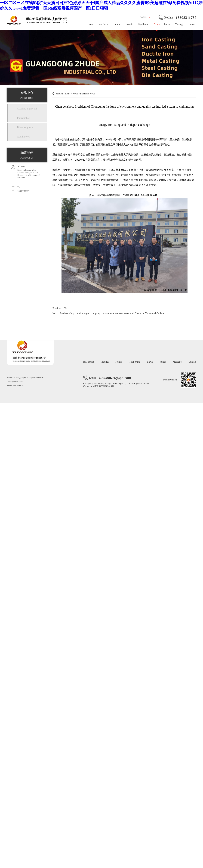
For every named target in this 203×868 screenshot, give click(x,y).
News (157, 24)
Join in (130, 24)
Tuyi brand (143, 24)
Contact (192, 24)
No (65, 308)
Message (179, 24)
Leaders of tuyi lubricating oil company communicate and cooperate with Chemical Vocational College (112, 313)
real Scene (104, 24)
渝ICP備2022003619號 (103, 386)
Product (118, 24)
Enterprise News (88, 94)
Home (91, 24)
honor (167, 24)
